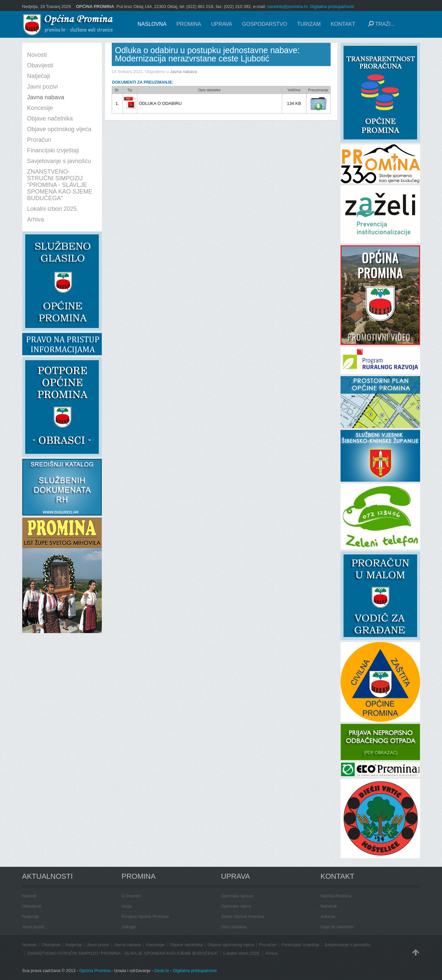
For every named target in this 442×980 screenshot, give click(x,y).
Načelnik (329, 906)
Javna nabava (184, 72)
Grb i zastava (234, 927)
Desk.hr (162, 971)
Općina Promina (336, 896)
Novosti (29, 896)
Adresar (328, 916)
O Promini (131, 896)
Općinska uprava (237, 896)
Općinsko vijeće (236, 906)
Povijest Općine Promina (145, 916)
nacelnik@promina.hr (287, 6)
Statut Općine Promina (243, 916)
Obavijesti (32, 906)
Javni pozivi (33, 927)
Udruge (129, 927)
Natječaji (31, 916)
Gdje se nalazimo (337, 927)
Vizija (127, 906)
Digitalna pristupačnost (332, 6)
